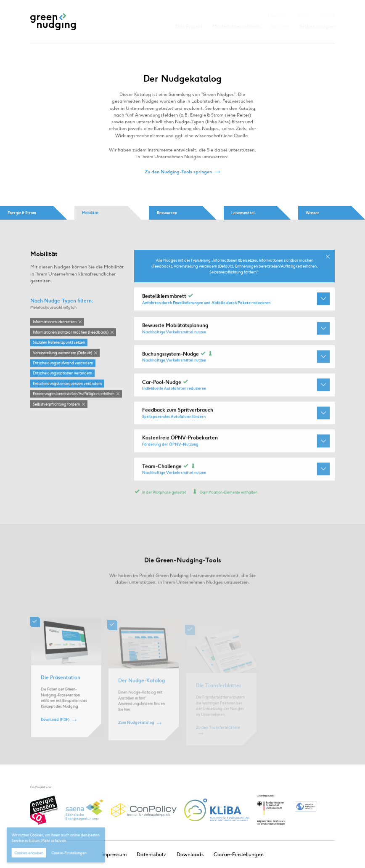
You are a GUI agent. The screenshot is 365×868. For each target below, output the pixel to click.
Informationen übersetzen (55, 322)
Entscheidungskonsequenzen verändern (67, 384)
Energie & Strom (22, 213)
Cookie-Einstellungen (239, 855)
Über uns (277, 15)
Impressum (114, 855)
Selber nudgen (317, 27)
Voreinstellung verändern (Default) (62, 353)
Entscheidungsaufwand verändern (63, 363)
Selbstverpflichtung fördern (56, 404)
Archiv (303, 15)
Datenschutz (151, 855)
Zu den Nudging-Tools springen (178, 172)
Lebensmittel (243, 213)
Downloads (190, 855)
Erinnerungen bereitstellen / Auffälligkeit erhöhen (74, 394)
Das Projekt (189, 27)
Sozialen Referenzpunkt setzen (59, 343)
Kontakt (327, 15)
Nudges (280, 27)
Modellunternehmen (236, 27)
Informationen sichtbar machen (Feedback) (71, 333)
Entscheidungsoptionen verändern (62, 373)
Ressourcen (167, 213)
